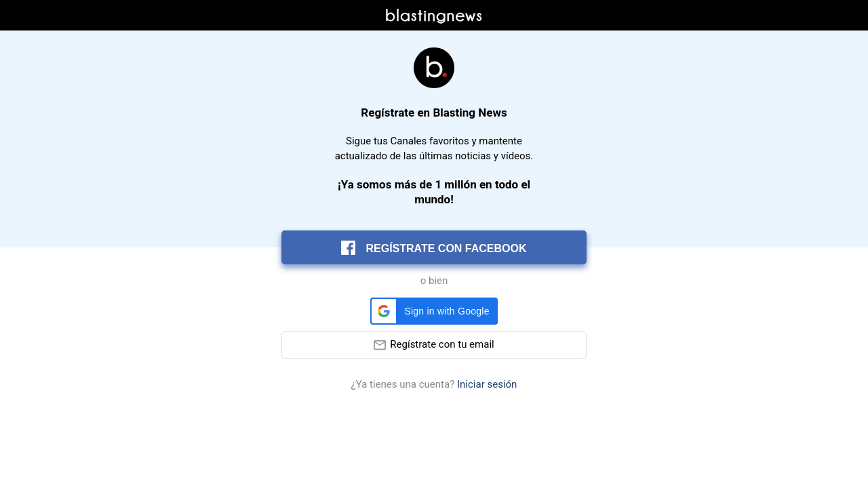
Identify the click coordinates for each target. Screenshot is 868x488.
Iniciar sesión (487, 385)
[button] (434, 311)
